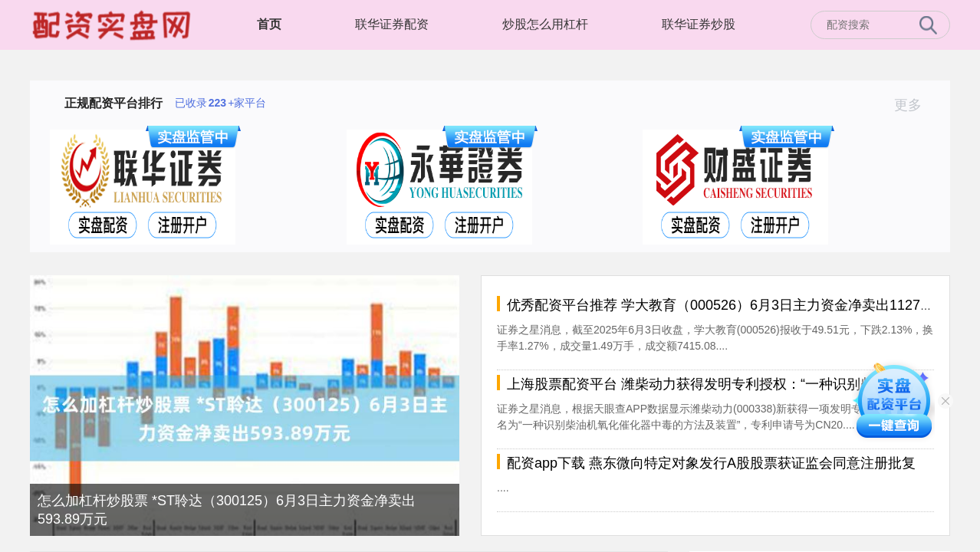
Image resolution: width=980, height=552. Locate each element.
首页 (269, 24)
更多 (914, 105)
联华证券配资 (392, 24)
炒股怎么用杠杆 (545, 24)
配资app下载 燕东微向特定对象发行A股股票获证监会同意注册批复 (711, 463)
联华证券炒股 (699, 24)
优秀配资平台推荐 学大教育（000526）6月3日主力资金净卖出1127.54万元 (737, 305)
